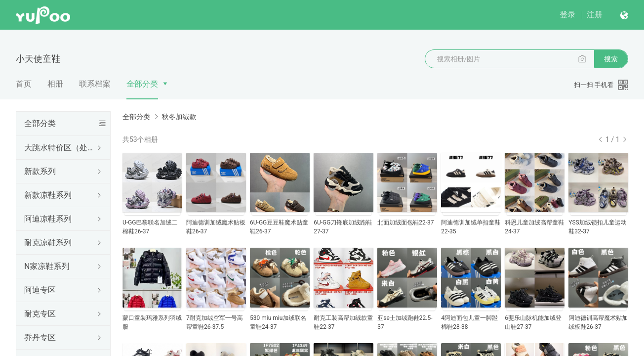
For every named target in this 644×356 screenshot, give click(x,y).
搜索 (611, 59)
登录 (567, 15)
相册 (55, 84)
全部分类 (142, 84)
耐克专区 (40, 314)
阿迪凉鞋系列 (48, 219)
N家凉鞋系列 (47, 266)
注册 (595, 15)
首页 (24, 84)
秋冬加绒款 (179, 117)
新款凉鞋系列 (48, 195)
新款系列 (40, 171)
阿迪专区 (40, 290)
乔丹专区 (40, 337)
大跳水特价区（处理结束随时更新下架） (61, 148)
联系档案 (95, 84)
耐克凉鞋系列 (48, 243)
